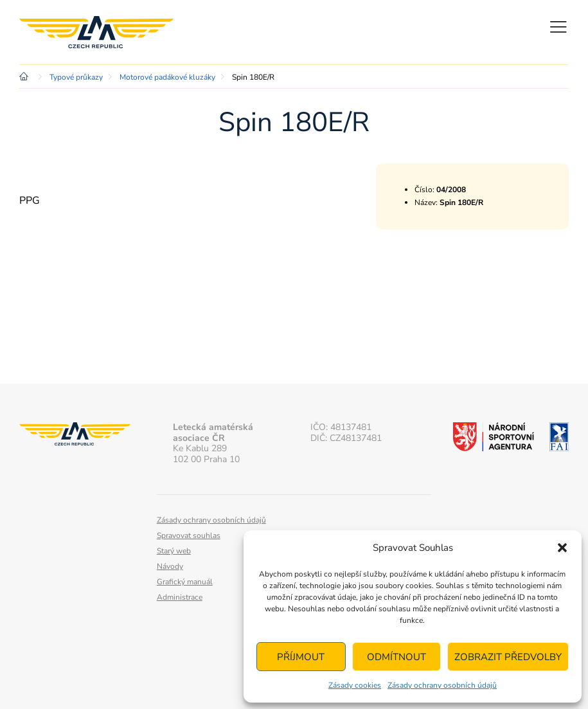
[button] (562, 548)
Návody (170, 566)
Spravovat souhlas (189, 535)
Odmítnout (396, 657)
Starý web (174, 551)
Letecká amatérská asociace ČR (96, 32)
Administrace (180, 597)
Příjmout (301, 657)
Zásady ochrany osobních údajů (442, 685)
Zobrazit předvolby (508, 657)
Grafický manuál (185, 582)
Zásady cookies (355, 685)
